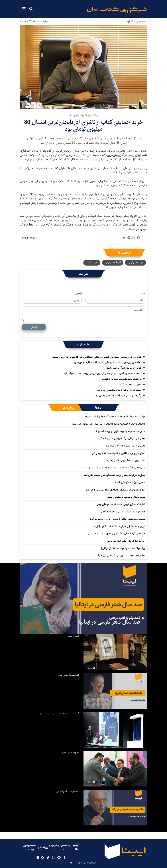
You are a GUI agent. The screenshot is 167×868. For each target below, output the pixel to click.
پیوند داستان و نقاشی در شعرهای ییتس (126, 497)
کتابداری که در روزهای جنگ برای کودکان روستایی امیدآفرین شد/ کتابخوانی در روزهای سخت (97, 357)
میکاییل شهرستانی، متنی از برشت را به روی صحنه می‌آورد (118, 519)
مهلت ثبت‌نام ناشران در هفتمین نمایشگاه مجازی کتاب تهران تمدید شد (111, 417)
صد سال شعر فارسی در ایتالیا (109, 622)
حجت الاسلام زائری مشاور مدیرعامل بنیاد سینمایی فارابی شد (115, 490)
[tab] (98, 408)
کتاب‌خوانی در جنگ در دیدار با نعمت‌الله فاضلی (122, 512)
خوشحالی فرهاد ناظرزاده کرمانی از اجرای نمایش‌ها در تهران (117, 534)
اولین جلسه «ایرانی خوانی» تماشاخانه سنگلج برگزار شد (119, 526)
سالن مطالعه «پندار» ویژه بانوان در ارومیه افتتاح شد (120, 431)
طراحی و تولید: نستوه (83, 863)
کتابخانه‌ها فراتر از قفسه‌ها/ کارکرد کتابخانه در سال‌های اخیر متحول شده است (109, 424)
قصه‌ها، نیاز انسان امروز (68, 675)
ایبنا (117, 10)
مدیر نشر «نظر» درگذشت (129, 385)
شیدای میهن (73, 636)
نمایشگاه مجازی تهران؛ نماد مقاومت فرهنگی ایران (121, 504)
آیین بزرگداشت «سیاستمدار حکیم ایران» (60, 714)
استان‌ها (129, 21)
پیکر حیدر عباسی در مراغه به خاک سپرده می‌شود (118, 395)
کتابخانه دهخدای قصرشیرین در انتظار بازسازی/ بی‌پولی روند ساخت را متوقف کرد (103, 374)
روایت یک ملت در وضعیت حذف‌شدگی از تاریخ (123, 548)
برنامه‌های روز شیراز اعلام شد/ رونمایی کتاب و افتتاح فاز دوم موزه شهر (108, 362)
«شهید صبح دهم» (71, 752)
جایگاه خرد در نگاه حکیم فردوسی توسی (126, 541)
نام (143, 293)
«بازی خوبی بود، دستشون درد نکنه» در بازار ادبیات (121, 556)
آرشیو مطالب (76, 847)
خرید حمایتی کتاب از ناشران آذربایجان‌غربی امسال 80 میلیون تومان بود (83, 126)
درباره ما (54, 847)
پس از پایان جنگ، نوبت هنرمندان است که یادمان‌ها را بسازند (116, 468)
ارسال (34, 327)
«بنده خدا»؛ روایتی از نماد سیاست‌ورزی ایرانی (119, 390)
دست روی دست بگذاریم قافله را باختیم (126, 460)
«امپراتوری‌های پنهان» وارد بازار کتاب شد (125, 446)
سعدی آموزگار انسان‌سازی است (130, 482)
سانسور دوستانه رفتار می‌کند (66, 791)
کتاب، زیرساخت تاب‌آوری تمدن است (124, 368)
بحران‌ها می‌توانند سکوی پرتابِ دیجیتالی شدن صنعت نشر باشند (114, 475)
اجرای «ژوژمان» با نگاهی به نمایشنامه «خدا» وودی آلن (118, 453)
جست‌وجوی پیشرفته (29, 847)
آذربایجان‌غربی (136, 263)
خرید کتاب (92, 263)
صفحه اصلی (142, 21)
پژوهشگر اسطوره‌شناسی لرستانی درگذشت (122, 379)
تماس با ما (64, 847)
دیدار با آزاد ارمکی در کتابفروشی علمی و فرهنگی (122, 439)
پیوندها (44, 847)
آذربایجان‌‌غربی (113, 263)
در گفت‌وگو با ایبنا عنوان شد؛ (83, 115)
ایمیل (79, 293)
